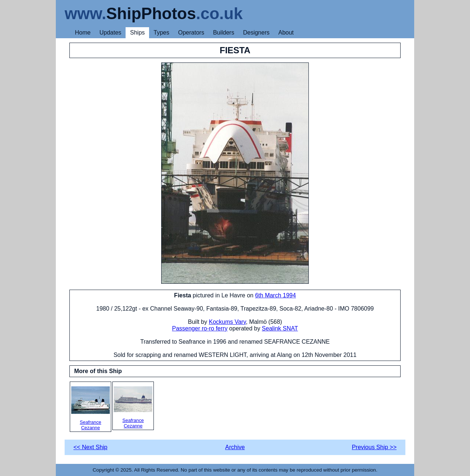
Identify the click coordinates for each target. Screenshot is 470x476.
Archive (235, 447)
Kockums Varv (227, 322)
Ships (137, 33)
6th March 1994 (276, 295)
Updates (111, 33)
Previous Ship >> (374, 447)
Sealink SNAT (280, 328)
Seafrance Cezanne (91, 408)
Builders (224, 33)
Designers (256, 33)
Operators (191, 33)
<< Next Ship (91, 447)
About (286, 33)
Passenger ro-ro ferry (200, 328)
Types (161, 33)
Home (83, 33)
